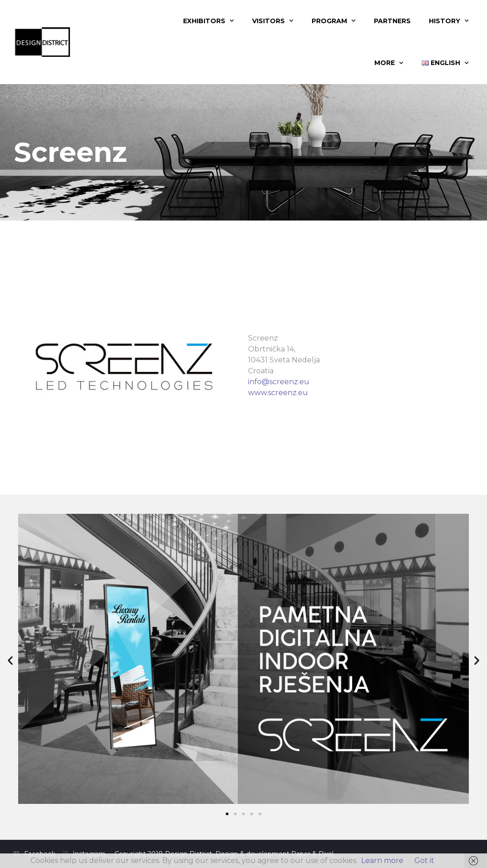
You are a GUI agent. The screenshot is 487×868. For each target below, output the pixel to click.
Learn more (382, 860)
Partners (392, 21)
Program (334, 21)
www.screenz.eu (278, 393)
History (449, 21)
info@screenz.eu (279, 382)
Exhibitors (209, 21)
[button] (10, 660)
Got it (424, 860)
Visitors (273, 21)
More (389, 63)
